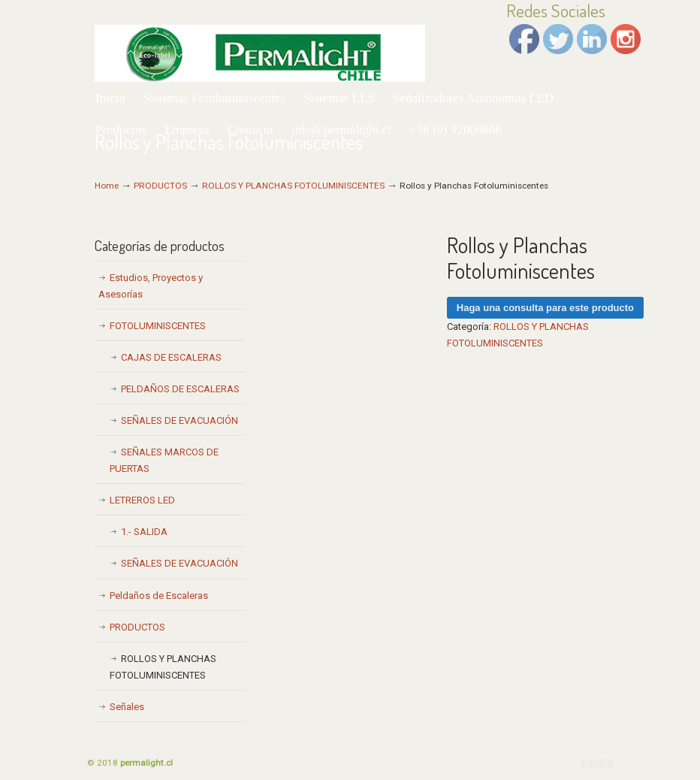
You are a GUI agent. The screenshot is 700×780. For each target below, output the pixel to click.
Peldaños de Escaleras (159, 596)
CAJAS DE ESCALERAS (171, 357)
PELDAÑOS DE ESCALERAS (180, 389)
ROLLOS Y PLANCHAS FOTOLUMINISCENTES (293, 186)
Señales (127, 707)
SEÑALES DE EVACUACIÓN (180, 420)
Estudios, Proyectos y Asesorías (151, 286)
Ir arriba (597, 762)
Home (107, 186)
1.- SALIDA (144, 532)
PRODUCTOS (160, 186)
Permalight (260, 43)
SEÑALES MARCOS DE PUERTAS (164, 460)
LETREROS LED (142, 500)
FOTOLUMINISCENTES (158, 326)
